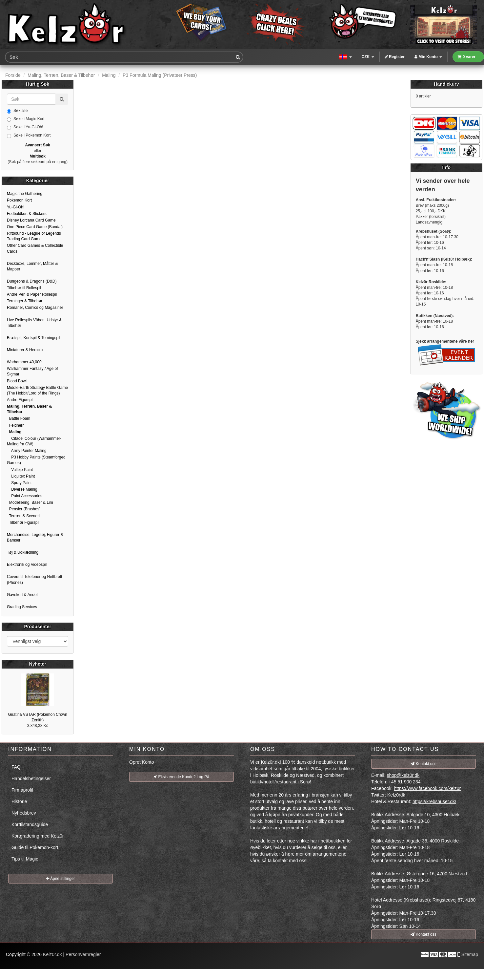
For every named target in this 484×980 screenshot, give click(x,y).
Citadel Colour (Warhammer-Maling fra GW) (34, 441)
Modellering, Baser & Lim (30, 502)
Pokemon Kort (19, 200)
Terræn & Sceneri (23, 516)
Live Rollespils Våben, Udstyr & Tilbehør (34, 323)
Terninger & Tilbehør (25, 301)
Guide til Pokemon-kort (35, 847)
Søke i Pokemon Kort (29, 136)
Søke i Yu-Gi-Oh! (25, 127)
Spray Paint (19, 483)
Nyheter (38, 664)
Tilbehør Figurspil (23, 522)
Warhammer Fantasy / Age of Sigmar (32, 371)
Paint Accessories (25, 496)
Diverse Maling (22, 489)
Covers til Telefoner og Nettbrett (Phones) (35, 579)
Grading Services (22, 607)
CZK (368, 57)
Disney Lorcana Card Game (31, 220)
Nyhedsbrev (24, 813)
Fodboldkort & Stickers (27, 214)
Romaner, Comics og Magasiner (35, 308)
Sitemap (470, 954)
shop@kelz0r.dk (403, 775)
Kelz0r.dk (52, 954)
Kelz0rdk (396, 795)
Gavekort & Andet (22, 595)
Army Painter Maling (27, 451)
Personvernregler (83, 954)
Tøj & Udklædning (23, 552)
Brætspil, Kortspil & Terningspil (34, 338)
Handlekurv (446, 84)
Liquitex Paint (21, 476)
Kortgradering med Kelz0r (38, 836)
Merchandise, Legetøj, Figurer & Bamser (35, 537)
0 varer (467, 57)
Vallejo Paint (20, 470)
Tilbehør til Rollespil (24, 288)
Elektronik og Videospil (27, 565)
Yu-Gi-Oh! (16, 207)
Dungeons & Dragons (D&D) (32, 281)
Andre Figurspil (20, 400)
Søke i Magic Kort (26, 119)
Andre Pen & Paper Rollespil (32, 294)
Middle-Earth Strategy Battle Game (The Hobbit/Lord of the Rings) (37, 390)
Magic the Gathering (25, 194)
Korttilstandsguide (30, 824)
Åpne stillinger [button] (61, 879)
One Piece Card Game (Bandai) (35, 227)
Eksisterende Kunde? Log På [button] (181, 777)
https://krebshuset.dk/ (434, 801)
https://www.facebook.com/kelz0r (427, 788)
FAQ (16, 767)
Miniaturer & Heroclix (25, 350)
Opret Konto (142, 762)
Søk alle (17, 111)
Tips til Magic (25, 859)
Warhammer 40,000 (24, 362)
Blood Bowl (17, 381)
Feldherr (15, 425)
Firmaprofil (22, 790)
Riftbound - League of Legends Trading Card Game (34, 236)
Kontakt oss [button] (423, 764)
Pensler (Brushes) (24, 509)
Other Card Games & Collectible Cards (35, 248)
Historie (19, 801)
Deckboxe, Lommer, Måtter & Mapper (32, 266)
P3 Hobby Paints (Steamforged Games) (36, 460)
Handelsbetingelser (31, 778)
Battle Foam (19, 418)
